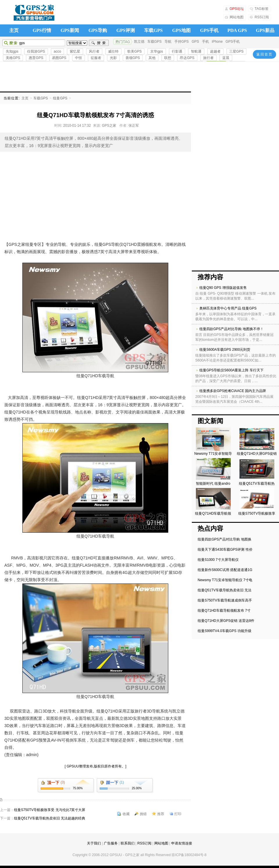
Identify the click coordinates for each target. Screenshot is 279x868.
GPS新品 (265, 30)
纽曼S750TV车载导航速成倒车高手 (225, 600)
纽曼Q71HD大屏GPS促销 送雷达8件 (226, 621)
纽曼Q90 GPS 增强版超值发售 (223, 288)
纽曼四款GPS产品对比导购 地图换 (225, 539)
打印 (178, 814)
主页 (14, 30)
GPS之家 (34, 13)
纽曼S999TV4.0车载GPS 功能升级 (225, 631)
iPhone (217, 42)
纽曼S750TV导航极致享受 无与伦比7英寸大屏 (50, 810)
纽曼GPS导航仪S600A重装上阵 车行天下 (231, 370)
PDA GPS (237, 30)
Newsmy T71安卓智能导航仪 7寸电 (225, 580)
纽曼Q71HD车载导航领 (213, 513)
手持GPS (181, 42)
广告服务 (111, 843)
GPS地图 (181, 30)
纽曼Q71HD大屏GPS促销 (257, 454)
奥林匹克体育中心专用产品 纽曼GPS (228, 308)
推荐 (161, 814)
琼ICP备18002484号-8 (189, 855)
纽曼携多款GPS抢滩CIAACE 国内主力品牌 (233, 391)
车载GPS (153, 30)
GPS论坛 (237, 9)
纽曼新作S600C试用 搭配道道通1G (225, 570)
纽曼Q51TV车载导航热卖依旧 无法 (225, 590)
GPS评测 (125, 30)
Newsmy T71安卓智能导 (213, 454)
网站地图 (237, 17)
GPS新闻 (70, 30)
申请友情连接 (182, 843)
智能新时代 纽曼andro (213, 484)
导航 (168, 42)
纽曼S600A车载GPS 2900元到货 (225, 350)
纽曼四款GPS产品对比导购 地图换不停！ (231, 329)
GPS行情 (42, 30)
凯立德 (139, 42)
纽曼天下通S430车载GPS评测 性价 (225, 550)
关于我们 (94, 843)
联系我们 (128, 843)
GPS (195, 42)
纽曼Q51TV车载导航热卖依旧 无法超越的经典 (50, 818)
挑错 (143, 814)
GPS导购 (98, 30)
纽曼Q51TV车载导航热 (257, 484)
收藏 (126, 814)
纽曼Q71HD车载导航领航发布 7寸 (224, 611)
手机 (205, 42)
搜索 (99, 43)
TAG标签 (262, 9)
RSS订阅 (262, 17)
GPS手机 (209, 30)
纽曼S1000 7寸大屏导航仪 (218, 560)
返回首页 (264, 54)
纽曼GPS (60, 98)
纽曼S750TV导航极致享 (257, 513)
